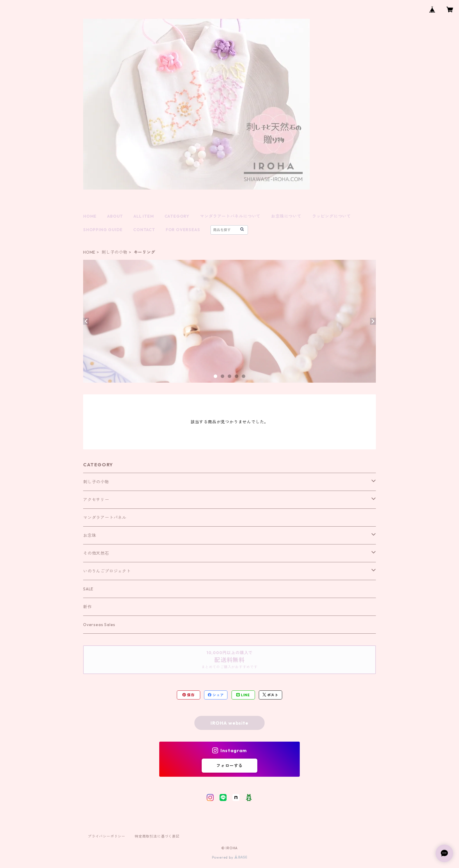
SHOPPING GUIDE (103, 230)
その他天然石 (96, 553)
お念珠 (90, 535)
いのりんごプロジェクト (107, 571)
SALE (88, 589)
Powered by (230, 857)
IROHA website (229, 723)
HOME (90, 216)
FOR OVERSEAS (183, 230)
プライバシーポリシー (107, 836)
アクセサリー (96, 500)
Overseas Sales (99, 625)
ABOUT (115, 216)
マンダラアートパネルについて (230, 216)
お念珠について (286, 216)
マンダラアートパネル (105, 518)
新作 (88, 607)
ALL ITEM (144, 216)
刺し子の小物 (115, 252)
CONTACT (144, 230)
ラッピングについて (332, 216)
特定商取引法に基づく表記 (157, 836)
